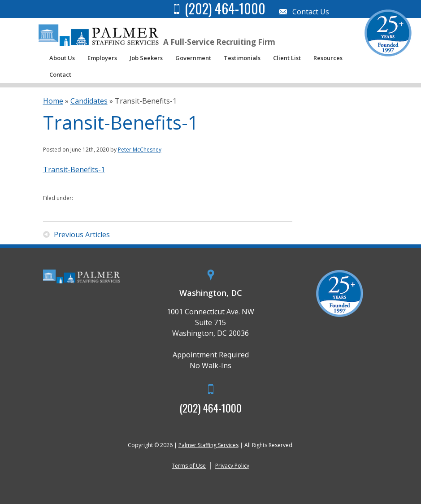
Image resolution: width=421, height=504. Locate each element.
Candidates (89, 101)
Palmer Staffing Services (208, 445)
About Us (62, 58)
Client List (287, 58)
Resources (328, 58)
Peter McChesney (140, 150)
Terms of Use (189, 466)
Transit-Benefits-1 (74, 169)
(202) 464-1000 (210, 408)
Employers (102, 58)
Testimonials (242, 58)
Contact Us (311, 12)
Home (53, 101)
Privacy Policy (232, 466)
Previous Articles (82, 235)
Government (193, 58)
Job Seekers (146, 58)
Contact (60, 74)
